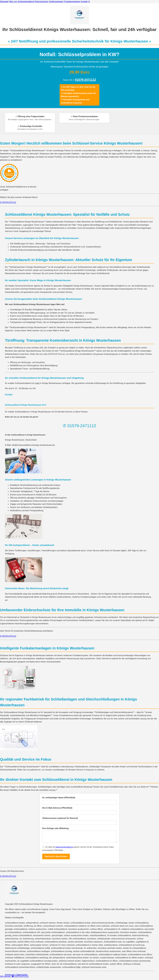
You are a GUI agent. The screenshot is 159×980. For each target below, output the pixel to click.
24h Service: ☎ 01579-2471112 (14, 976)
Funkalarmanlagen (72, 2)
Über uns (13, 2)
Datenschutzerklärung (64, 849)
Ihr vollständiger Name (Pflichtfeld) (59, 798)
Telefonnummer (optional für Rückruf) (60, 818)
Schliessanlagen (56, 2)
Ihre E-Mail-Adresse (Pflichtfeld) (57, 808)
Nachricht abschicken (56, 858)
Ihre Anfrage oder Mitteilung (55, 828)
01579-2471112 (85, 80)
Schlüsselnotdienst (26, 2)
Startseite (4, 2)
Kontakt (84, 2)
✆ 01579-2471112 (8, 202)
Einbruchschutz (41, 2)
